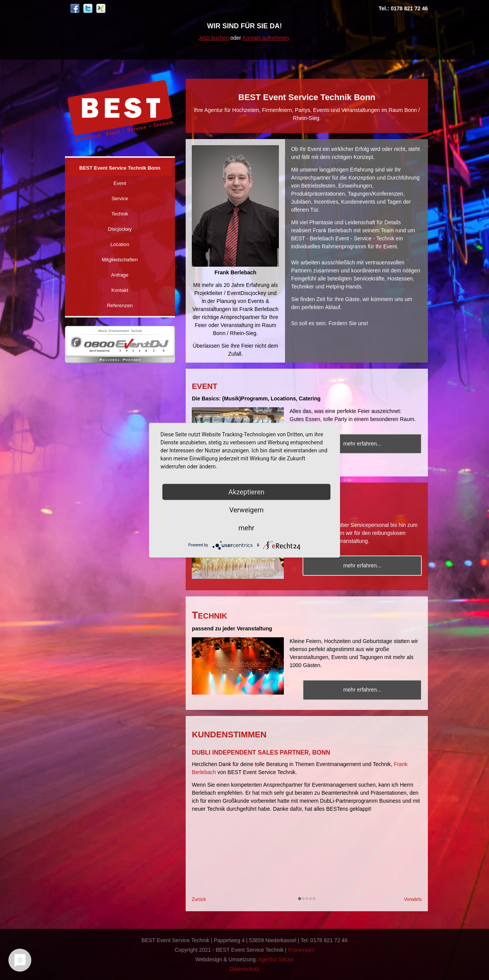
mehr (246, 527)
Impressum (301, 949)
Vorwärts (413, 899)
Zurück (199, 899)
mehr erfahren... (364, 444)
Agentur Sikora (276, 959)
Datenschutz (244, 969)
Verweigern (246, 509)
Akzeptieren (247, 492)
